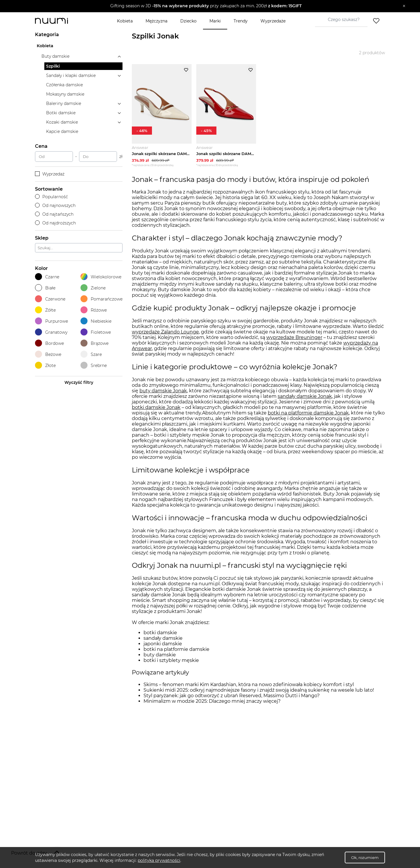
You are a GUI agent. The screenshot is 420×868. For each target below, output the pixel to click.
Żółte (45, 310)
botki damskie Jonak (156, 408)
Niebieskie (96, 321)
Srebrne (94, 365)
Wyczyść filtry (79, 382)
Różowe (94, 310)
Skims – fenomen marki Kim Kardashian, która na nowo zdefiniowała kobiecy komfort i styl (249, 685)
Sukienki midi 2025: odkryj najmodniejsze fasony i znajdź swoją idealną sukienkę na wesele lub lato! (259, 691)
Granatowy (51, 332)
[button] (206, 6)
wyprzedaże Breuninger (294, 338)
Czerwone (50, 299)
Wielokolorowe (101, 277)
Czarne (47, 277)
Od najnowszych (55, 205)
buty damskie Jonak (163, 391)
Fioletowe (96, 332)
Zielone (93, 288)
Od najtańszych (54, 214)
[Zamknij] (404, 6)
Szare (91, 354)
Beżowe (48, 354)
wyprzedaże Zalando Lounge (165, 332)
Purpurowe (51, 321)
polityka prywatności (159, 860)
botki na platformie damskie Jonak (308, 413)
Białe (45, 288)
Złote (45, 365)
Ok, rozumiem (365, 858)
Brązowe (94, 343)
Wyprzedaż (50, 174)
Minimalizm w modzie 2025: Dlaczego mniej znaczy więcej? (212, 702)
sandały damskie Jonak (305, 397)
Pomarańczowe (101, 299)
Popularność (51, 197)
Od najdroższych (55, 223)
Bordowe (49, 343)
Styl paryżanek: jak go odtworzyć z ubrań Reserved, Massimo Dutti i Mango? (232, 696)
